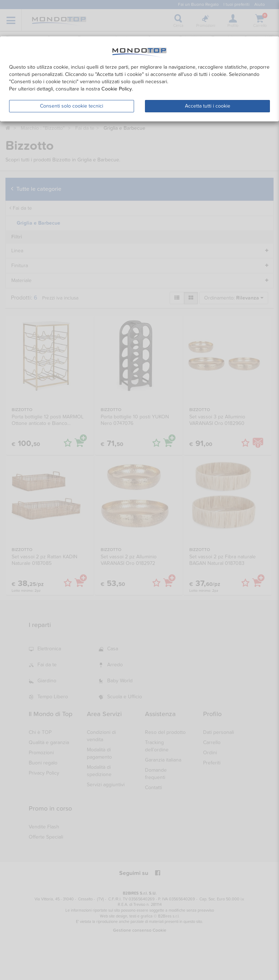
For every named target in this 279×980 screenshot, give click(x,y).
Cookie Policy (117, 89)
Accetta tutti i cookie (208, 106)
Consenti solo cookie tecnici (72, 106)
